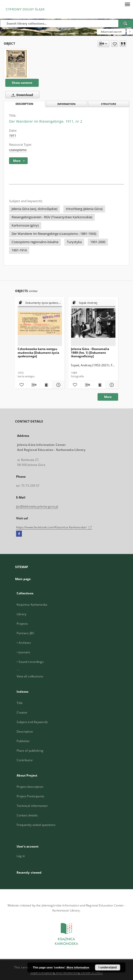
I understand (108, 967)
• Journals (23, 652)
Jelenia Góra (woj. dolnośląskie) (34, 209)
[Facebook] (19, 534)
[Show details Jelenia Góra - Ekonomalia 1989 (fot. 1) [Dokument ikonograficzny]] (111, 385)
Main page (23, 579)
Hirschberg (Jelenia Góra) (84, 209)
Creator (22, 712)
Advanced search (111, 32)
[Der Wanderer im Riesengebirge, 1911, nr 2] (16, 64)
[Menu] (127, 4)
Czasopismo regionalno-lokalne (35, 242)
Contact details (27, 815)
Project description (30, 787)
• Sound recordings (30, 662)
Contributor (25, 760)
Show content (22, 83)
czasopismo (18, 150)
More (108, 397)
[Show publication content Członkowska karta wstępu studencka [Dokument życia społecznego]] (46, 385)
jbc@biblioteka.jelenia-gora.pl (37, 506)
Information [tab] (66, 104)
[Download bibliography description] (34, 385)
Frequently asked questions (36, 825)
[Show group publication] (40, 303)
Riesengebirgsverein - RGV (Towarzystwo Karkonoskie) (52, 217)
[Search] (126, 23)
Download (21, 95)
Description (25, 731)
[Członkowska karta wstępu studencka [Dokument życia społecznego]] (40, 323)
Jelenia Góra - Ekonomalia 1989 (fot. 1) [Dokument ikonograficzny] (90, 352)
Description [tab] (24, 104)
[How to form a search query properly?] (130, 32)
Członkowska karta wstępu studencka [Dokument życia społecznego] (38, 352)
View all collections (30, 676)
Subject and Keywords (32, 722)
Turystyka (74, 242)
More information (78, 967)
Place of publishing (30, 751)
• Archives (24, 643)
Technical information (32, 806)
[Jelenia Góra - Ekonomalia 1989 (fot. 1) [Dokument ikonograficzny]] (93, 323)
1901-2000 (98, 242)
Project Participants (30, 796)
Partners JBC (26, 633)
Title (20, 703)
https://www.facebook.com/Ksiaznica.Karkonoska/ (54, 527)
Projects (22, 624)
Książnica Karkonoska (32, 605)
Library (22, 614)
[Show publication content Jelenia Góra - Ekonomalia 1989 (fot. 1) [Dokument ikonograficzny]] (99, 385)
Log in (21, 856)
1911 (13, 136)
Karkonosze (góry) (25, 225)
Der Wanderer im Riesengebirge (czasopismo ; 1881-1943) (54, 234)
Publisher (23, 741)
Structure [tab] (109, 104)
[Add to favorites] (115, 44)
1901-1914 (19, 250)
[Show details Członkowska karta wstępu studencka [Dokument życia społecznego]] (58, 385)
